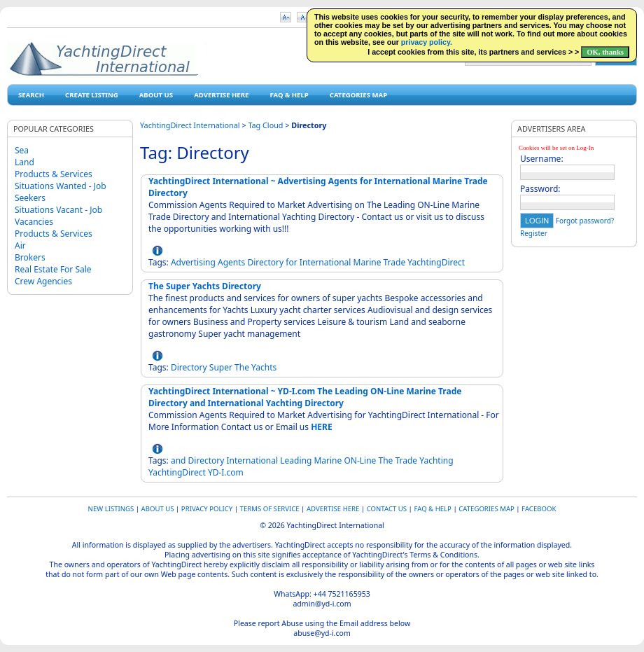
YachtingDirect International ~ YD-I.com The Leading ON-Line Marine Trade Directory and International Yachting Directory (305, 397)
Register (534, 233)
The (242, 367)
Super (221, 367)
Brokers (30, 257)
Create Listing (92, 95)
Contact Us (387, 509)
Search (31, 95)
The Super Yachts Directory (205, 286)
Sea (22, 150)
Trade (395, 262)
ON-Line (360, 460)
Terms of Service (270, 509)
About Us (156, 95)
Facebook (539, 509)
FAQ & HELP (289, 95)
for (291, 262)
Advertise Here (221, 95)
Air (20, 245)
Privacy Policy (207, 509)
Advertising (193, 262)
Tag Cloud (265, 125)
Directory (265, 262)
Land (24, 162)
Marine (367, 262)
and (178, 460)
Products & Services (54, 174)
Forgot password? (585, 221)
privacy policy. (427, 42)
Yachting (436, 460)
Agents (231, 262)
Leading (296, 460)
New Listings (111, 509)
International (325, 262)
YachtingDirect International (190, 125)
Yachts (264, 367)
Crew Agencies (43, 281)
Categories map (358, 95)
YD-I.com (226, 472)
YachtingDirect (436, 262)
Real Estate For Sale (53, 269)
